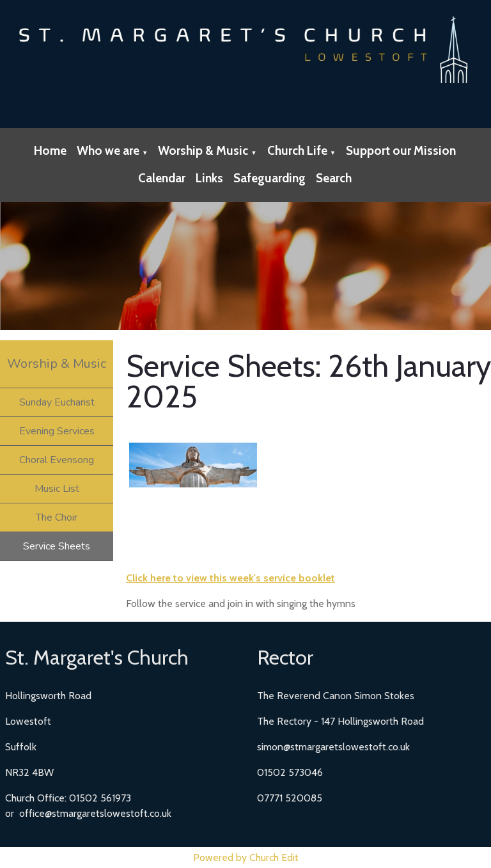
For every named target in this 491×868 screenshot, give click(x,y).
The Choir (57, 517)
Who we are (108, 151)
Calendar (162, 178)
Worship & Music (203, 151)
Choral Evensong (57, 460)
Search (334, 178)
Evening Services (57, 431)
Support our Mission (401, 151)
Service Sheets (57, 546)
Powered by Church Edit (246, 857)
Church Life (297, 151)
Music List (57, 489)
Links (209, 178)
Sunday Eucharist (57, 402)
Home (50, 151)
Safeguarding (269, 178)
